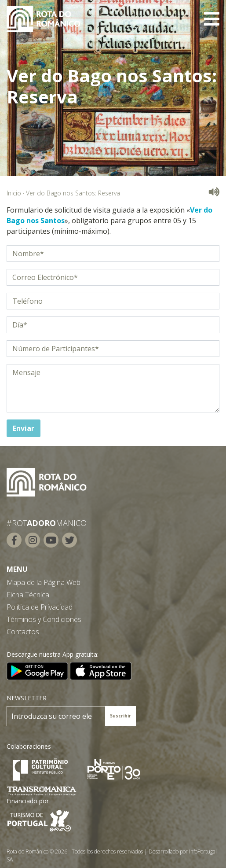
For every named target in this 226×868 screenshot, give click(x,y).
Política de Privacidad (40, 607)
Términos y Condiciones (44, 619)
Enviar (24, 428)
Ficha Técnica (28, 595)
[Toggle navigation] (212, 19)
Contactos (23, 632)
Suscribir (120, 716)
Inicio (14, 193)
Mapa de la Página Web (44, 582)
